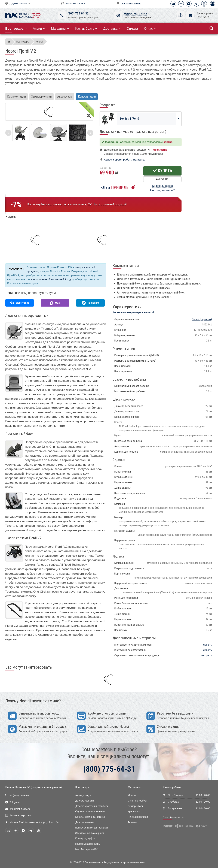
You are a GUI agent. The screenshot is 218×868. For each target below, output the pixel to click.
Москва (132, 795)
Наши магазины (131, 3)
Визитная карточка (20, 816)
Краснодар (134, 811)
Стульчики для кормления (90, 811)
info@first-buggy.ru (20, 809)
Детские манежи (84, 822)
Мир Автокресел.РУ (86, 849)
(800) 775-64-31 (78, 13)
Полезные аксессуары (88, 844)
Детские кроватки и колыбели (92, 806)
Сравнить (162, 179)
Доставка (112, 28)
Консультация (87, 96)
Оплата (132, 28)
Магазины (60, 28)
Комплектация (16, 96)
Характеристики (42, 96)
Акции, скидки (83, 795)
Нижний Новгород (138, 817)
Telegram (15, 802)
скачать (208, 645)
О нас (150, 28)
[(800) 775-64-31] (62, 15)
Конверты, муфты (85, 838)
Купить (162, 171)
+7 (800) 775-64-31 (20, 796)
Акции (39, 28)
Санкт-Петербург (137, 801)
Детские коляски (84, 801)
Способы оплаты (173, 817)
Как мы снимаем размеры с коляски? (133, 312)
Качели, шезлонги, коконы (90, 817)
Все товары (82, 787)
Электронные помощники (90, 833)
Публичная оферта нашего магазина (127, 863)
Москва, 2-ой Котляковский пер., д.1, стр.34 (34, 822)
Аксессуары (65, 96)
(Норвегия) (202, 319)
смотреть (206, 655)
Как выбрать (86, 28)
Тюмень (132, 822)
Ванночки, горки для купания (91, 828)
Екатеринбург (135, 806)
